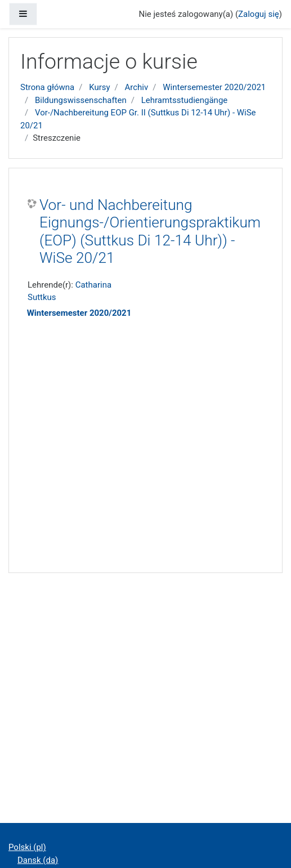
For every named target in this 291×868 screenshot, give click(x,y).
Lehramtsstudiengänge (185, 100)
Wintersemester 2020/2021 (214, 87)
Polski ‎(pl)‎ (27, 847)
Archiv (137, 87)
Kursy (99, 87)
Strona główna (47, 87)
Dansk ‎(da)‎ (38, 860)
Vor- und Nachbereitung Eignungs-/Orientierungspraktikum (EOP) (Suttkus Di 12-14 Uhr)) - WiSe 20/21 (150, 232)
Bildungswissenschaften (81, 100)
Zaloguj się (259, 14)
